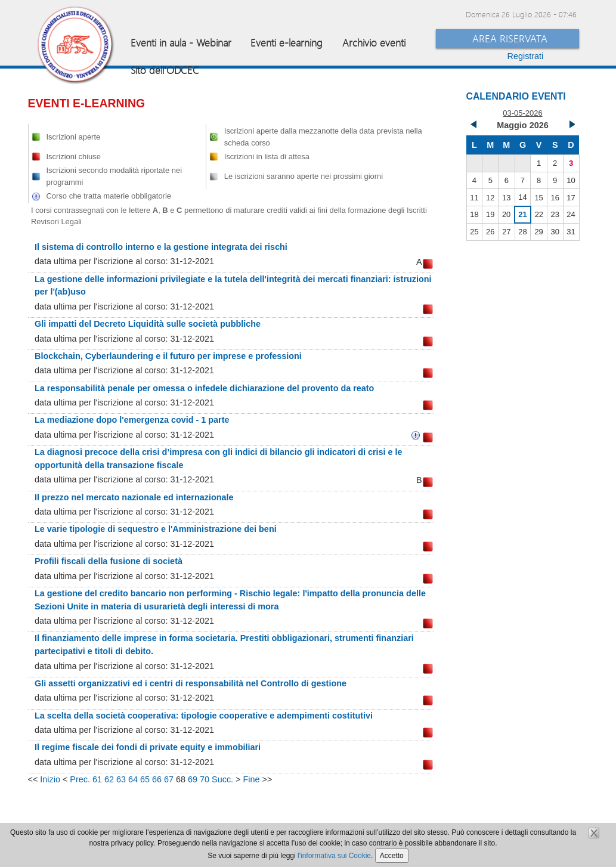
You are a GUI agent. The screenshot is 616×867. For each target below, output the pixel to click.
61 (97, 779)
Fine (251, 779)
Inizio (50, 779)
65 (145, 779)
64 (133, 779)
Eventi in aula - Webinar (181, 43)
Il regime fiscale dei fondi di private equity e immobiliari (148, 747)
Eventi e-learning (287, 43)
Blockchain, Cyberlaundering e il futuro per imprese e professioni (168, 356)
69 (193, 779)
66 (157, 779)
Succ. (222, 779)
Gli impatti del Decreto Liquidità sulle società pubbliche (148, 324)
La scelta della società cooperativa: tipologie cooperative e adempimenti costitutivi (204, 716)
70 (205, 779)
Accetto (392, 856)
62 (109, 779)
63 (121, 779)
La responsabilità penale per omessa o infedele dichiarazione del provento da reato (204, 388)
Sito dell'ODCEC (165, 70)
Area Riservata (510, 38)
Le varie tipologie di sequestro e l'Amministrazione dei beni (156, 529)
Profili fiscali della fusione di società (109, 561)
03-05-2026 (522, 113)
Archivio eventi (374, 43)
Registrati (526, 56)
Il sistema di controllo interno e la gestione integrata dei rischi (161, 247)
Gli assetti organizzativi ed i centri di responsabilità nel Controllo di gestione (191, 683)
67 (169, 779)
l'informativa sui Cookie (334, 856)
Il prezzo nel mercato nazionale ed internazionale (134, 497)
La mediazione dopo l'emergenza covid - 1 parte (132, 420)
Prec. (80, 779)
